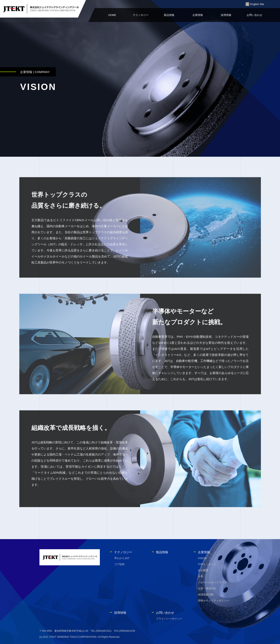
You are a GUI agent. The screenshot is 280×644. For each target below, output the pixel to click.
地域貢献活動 (206, 594)
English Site (257, 4)
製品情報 (169, 15)
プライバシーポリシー (169, 619)
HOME (112, 15)
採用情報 (226, 15)
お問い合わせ (254, 15)
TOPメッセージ (207, 564)
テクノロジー (141, 15)
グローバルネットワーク (212, 582)
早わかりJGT (122, 558)
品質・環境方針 (207, 588)
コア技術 (119, 564)
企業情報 (198, 15)
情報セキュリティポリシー (214, 601)
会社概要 (203, 570)
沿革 (200, 576)
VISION (202, 558)
